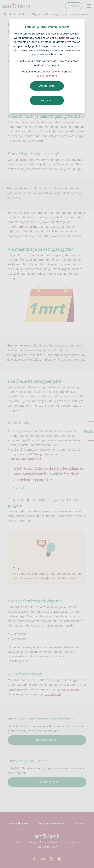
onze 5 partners (60, 38)
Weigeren (47, 100)
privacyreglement (52, 71)
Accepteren (47, 86)
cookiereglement (47, 76)
